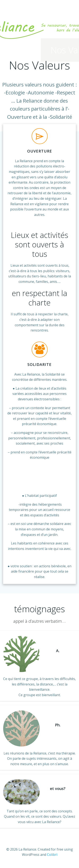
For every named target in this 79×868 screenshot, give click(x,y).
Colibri (52, 855)
